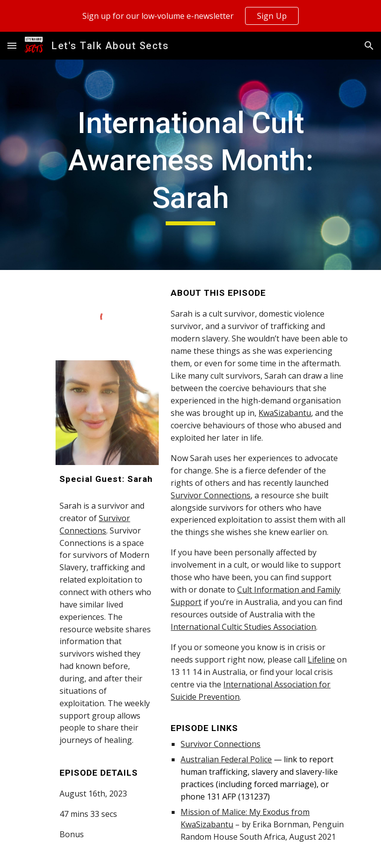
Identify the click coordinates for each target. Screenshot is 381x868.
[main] (190, 165)
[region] (190, 16)
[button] (12, 45)
